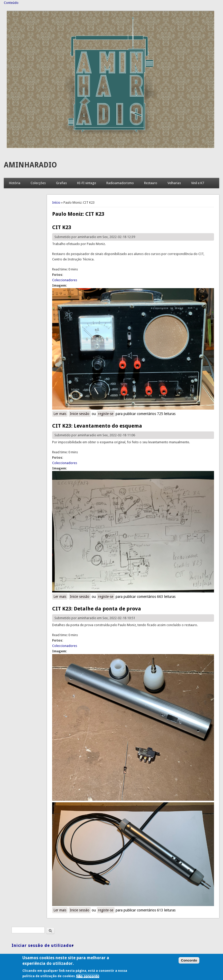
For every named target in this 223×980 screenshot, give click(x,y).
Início (56, 202)
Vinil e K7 (198, 183)
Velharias (174, 183)
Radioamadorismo (120, 183)
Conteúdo (11, 3)
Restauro (151, 183)
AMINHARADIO (30, 165)
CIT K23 (62, 227)
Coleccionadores (65, 280)
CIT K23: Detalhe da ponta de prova (97, 609)
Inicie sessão (80, 414)
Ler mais (61, 413)
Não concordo (88, 978)
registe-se (106, 414)
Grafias (61, 183)
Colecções (38, 183)
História (15, 183)
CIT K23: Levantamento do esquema (97, 426)
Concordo (189, 962)
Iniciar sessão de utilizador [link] (43, 945)
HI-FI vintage (87, 183)
